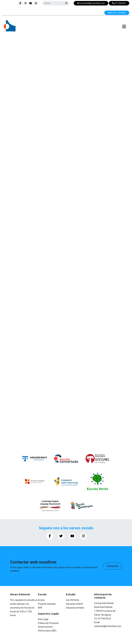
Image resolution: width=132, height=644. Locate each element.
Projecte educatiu (47, 604)
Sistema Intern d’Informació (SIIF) (47, 629)
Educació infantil (74, 604)
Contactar (112, 566)
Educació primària (75, 608)
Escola (41, 600)
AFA (40, 608)
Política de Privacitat (48, 623)
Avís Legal (43, 619)
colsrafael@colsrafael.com (108, 626)
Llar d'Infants (73, 600)
